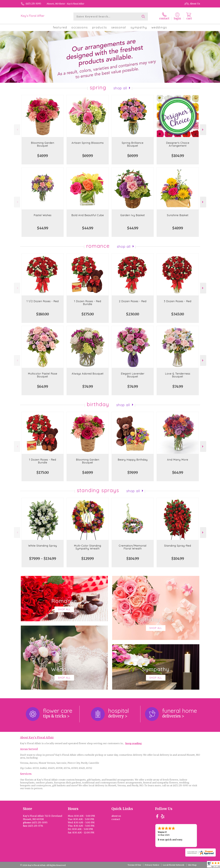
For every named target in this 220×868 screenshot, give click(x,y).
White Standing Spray (43, 546)
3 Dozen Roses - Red (178, 301)
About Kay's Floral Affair (37, 738)
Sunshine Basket (178, 215)
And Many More (178, 460)
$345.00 (178, 314)
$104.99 (178, 156)
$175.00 (88, 314)
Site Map (192, 865)
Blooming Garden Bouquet (43, 144)
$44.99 (43, 228)
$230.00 (133, 314)
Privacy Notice (152, 865)
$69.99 (88, 156)
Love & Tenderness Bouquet (178, 375)
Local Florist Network (174, 865)
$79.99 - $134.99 (43, 559)
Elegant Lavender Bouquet (133, 375)
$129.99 (88, 559)
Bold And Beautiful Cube (88, 215)
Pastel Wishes (43, 215)
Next (203, 130)
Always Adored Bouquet (88, 374)
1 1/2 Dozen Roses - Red (43, 301)
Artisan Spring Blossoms (88, 143)
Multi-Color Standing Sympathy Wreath (88, 547)
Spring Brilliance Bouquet (133, 144)
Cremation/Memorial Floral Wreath (133, 547)
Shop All (120, 88)
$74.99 (88, 387)
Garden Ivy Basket (133, 215)
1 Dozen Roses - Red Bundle (88, 303)
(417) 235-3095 (33, 4)
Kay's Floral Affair (33, 16)
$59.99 (133, 473)
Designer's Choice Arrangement (178, 144)
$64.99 (43, 387)
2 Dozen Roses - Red (133, 301)
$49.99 (43, 156)
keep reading (134, 743)
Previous (17, 130)
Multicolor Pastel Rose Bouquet (43, 375)
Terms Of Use (134, 865)
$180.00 (43, 314)
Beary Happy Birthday (133, 460)
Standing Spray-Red (178, 546)
